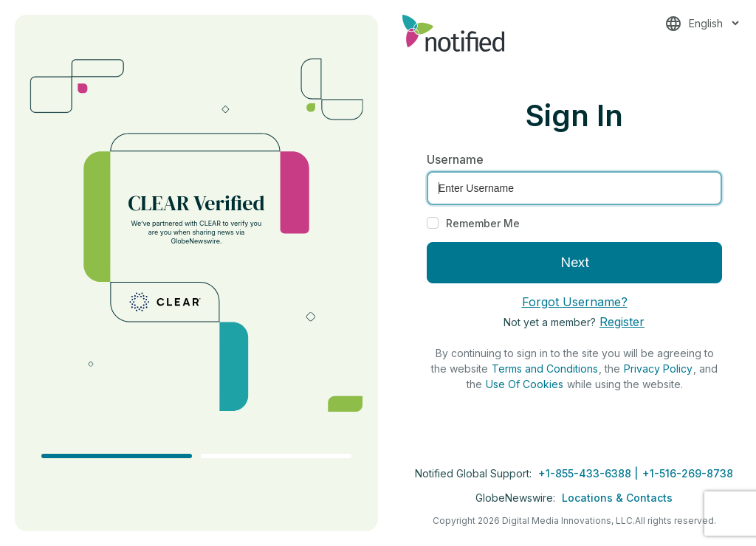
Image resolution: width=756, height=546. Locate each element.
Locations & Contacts (617, 498)
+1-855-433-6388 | (590, 473)
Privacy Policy (658, 369)
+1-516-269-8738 (688, 473)
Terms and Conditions (545, 369)
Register (622, 322)
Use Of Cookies (525, 384)
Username (455, 159)
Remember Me (483, 223)
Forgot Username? (575, 302)
